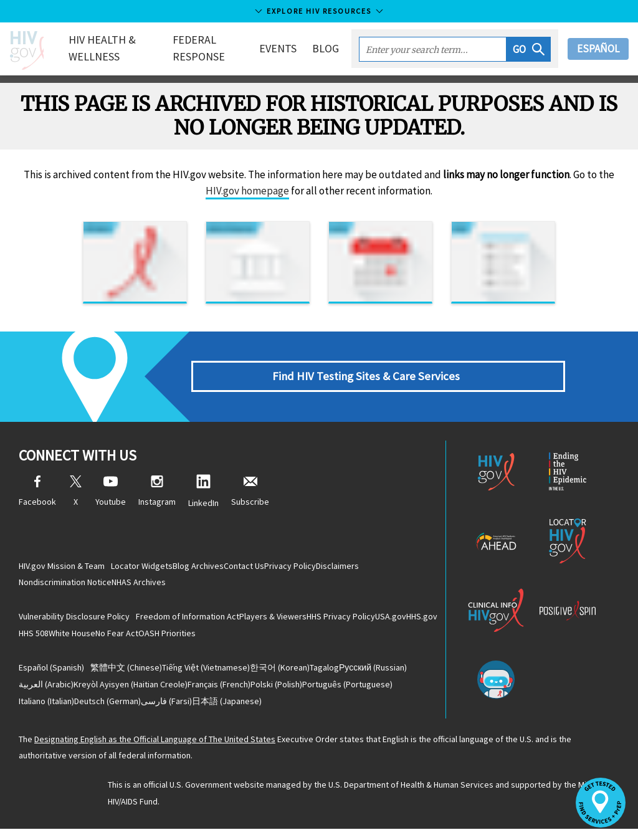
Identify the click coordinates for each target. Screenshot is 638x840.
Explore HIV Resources (319, 11)
